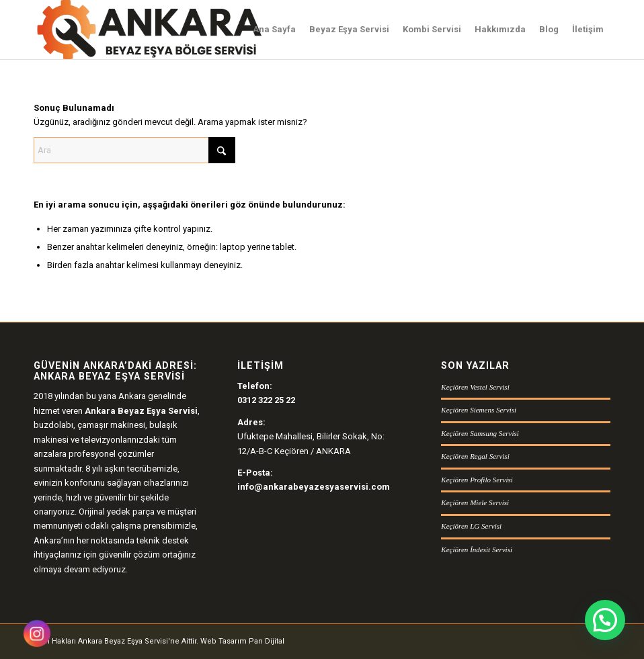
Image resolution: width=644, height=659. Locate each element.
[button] (605, 620)
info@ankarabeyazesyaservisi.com (314, 487)
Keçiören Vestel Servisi (475, 387)
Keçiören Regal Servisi (475, 456)
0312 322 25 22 (266, 400)
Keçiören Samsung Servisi (480, 433)
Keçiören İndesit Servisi (477, 550)
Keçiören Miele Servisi (475, 502)
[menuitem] (274, 30)
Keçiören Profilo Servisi (477, 480)
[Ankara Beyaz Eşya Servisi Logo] (149, 30)
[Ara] (134, 150)
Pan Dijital (267, 641)
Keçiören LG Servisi (471, 526)
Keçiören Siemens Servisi (479, 410)
